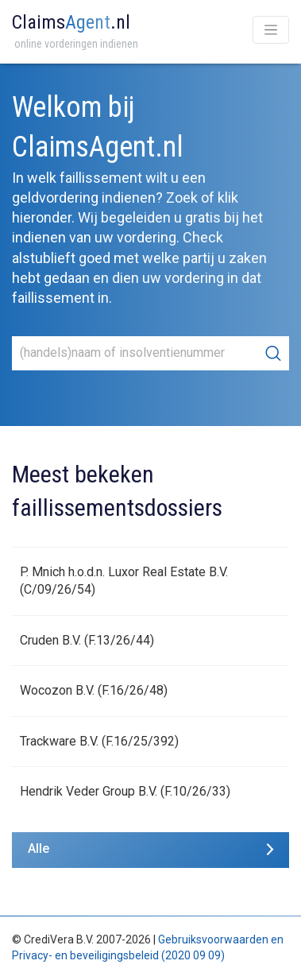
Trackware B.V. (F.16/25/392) (99, 741)
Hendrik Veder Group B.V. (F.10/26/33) (125, 791)
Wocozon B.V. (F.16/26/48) (94, 690)
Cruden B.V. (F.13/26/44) (87, 640)
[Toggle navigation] (271, 30)
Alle (39, 848)
